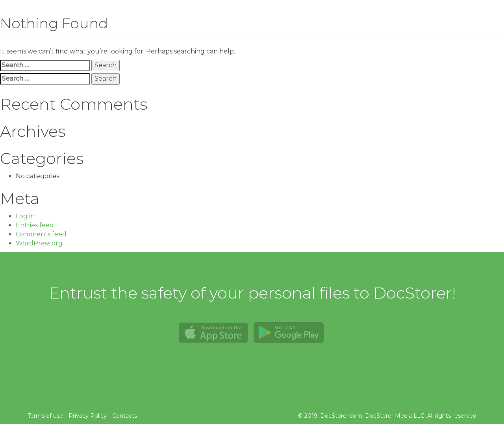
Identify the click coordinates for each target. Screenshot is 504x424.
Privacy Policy (88, 416)
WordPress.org (39, 243)
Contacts (125, 416)
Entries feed (35, 225)
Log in (25, 216)
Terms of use (45, 416)
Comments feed (41, 234)
